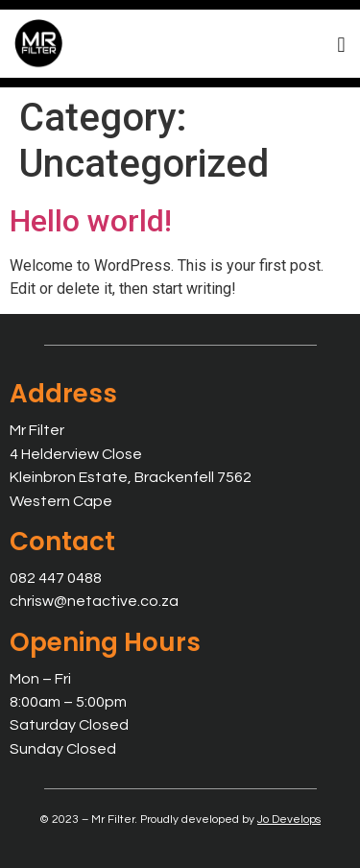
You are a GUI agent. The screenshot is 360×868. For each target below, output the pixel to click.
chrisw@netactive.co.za (94, 601)
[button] (341, 45)
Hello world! (91, 221)
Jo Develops (289, 820)
